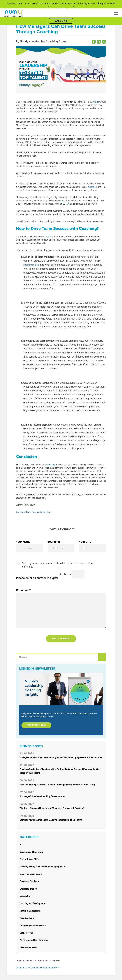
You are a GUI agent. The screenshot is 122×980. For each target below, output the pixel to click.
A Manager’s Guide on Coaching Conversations (42, 796)
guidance (92, 187)
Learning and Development (33, 903)
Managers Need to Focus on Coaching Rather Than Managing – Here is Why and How (61, 757)
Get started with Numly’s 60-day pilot (34, 512)
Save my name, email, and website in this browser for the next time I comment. (59, 565)
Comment (23, 590)
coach (48, 236)
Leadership (25, 896)
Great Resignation (28, 889)
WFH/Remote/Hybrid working (34, 940)
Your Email (54, 542)
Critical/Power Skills (29, 859)
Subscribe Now (36, 725)
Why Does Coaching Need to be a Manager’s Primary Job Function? (52, 808)
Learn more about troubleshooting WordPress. (38, 968)
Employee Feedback (29, 881)
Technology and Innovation (33, 925)
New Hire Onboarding (30, 911)
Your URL (85, 542)
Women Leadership (29, 947)
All (21, 845)
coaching (51, 465)
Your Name (23, 542)
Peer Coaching (27, 918)
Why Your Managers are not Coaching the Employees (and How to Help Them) (57, 785)
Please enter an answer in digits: (37, 578)
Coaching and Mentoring (31, 852)
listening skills (31, 265)
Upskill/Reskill (27, 933)
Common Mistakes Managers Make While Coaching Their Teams (51, 820)
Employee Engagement (31, 874)
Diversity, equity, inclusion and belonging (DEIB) (43, 867)
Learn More (61, 21)
